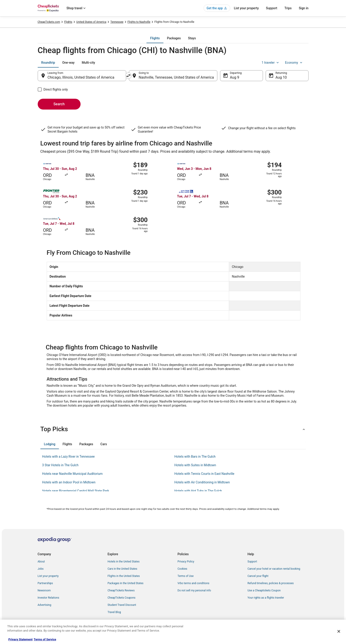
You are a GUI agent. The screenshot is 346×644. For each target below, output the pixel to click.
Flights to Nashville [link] (139, 22)
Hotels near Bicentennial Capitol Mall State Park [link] (76, 491)
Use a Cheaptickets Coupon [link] (264, 590)
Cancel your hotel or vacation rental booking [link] (274, 569)
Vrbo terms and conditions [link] (194, 583)
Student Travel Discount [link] (122, 605)
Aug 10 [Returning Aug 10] (281, 77)
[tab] (155, 38)
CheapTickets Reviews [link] (121, 590)
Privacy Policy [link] (186, 562)
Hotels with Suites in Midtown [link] (195, 465)
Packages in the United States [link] (126, 583)
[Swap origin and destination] (128, 76)
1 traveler (271, 63)
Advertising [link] (44, 605)
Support (272, 8)
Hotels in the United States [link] (124, 562)
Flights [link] (68, 22)
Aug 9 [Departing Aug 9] (235, 77)
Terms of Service (45, 639)
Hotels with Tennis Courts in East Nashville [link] (204, 474)
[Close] (339, 631)
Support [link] (252, 562)
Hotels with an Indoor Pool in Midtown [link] (69, 482)
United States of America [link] (91, 22)
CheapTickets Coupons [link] (122, 598)
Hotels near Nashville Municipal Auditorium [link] (72, 474)
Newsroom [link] (44, 590)
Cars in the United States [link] (122, 569)
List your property (246, 8)
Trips (288, 8)
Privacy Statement (20, 639)
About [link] (41, 562)
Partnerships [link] (45, 583)
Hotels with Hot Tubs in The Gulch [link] (198, 491)
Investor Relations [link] (49, 598)
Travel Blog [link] (114, 612)
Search (59, 104)
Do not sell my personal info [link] (194, 590)
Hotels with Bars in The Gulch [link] (195, 457)
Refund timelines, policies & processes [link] (271, 583)
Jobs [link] (41, 569)
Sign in (304, 8)
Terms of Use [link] (186, 576)
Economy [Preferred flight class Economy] (294, 63)
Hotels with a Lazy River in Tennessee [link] (69, 457)
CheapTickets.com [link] (49, 22)
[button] (173, 429)
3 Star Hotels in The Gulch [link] (60, 465)
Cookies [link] (182, 569)
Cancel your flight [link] (258, 576)
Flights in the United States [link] (124, 576)
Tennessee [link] (117, 22)
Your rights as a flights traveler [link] (266, 598)
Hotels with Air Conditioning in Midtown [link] (202, 482)
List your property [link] (48, 576)
